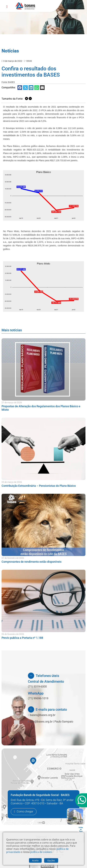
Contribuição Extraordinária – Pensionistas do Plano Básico (39, 486)
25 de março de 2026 (12, 482)
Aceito (35, 860)
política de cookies (41, 852)
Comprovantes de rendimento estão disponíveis (31, 562)
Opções (51, 860)
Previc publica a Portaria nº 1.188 (22, 638)
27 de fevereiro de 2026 (13, 558)
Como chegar (25, 812)
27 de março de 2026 (12, 403)
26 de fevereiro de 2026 (13, 634)
